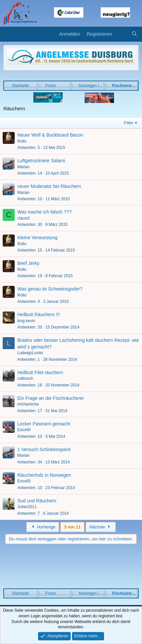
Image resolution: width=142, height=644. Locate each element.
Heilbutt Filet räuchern (40, 372)
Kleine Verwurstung (37, 238)
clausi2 (23, 218)
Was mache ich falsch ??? (44, 212)
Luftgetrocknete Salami (41, 161)
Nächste (101, 527)
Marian (23, 167)
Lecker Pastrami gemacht (44, 424)
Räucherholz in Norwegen (44, 475)
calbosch (25, 378)
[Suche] (134, 34)
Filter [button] (129, 123)
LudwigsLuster (30, 353)
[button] (7, 34)
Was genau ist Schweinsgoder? (50, 289)
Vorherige (43, 527)
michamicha (28, 404)
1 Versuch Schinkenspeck (44, 449)
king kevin (26, 321)
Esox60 (24, 430)
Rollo (22, 141)
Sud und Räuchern (37, 501)
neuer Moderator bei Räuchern (49, 186)
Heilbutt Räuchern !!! (39, 315)
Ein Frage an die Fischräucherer (51, 398)
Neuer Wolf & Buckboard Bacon (50, 135)
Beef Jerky (28, 263)
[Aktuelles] (122, 34)
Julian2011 (27, 507)
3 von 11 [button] (72, 527)
